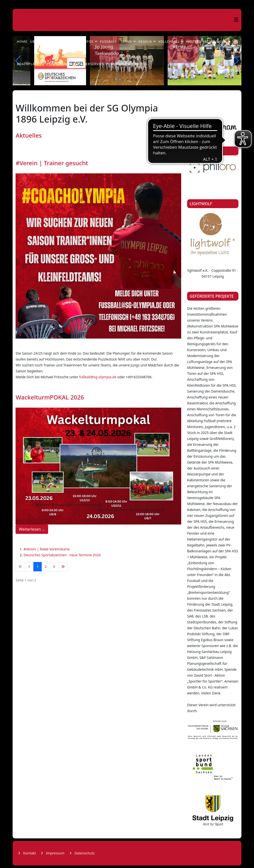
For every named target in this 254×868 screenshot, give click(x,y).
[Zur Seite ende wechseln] (63, 567)
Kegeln (145, 41)
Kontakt (29, 853)
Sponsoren (56, 64)
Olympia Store (125, 64)
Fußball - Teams (116, 41)
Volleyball (169, 41)
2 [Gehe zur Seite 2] (46, 567)
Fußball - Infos (78, 41)
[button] (114, 80)
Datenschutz (84, 853)
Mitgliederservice (87, 64)
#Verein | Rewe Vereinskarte (47, 549)
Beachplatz (28, 64)
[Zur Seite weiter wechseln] (54, 567)
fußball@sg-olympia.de (98, 377)
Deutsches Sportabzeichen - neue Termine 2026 (62, 555)
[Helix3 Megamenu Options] (236, 20)
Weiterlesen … (32, 529)
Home (22, 41)
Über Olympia (43, 41)
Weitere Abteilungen (206, 41)
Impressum (55, 853)
